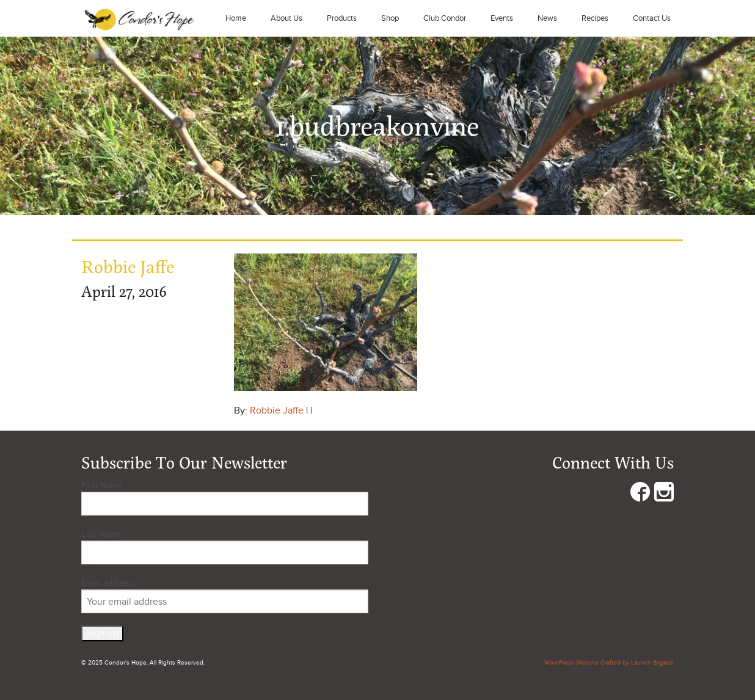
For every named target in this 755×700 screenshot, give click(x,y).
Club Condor (445, 18)
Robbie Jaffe (277, 410)
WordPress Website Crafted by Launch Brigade (609, 663)
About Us (286, 18)
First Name (102, 485)
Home (236, 18)
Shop (390, 18)
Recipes (595, 18)
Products (342, 18)
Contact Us (652, 18)
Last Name (101, 534)
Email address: (225, 596)
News (547, 18)
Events (502, 18)
